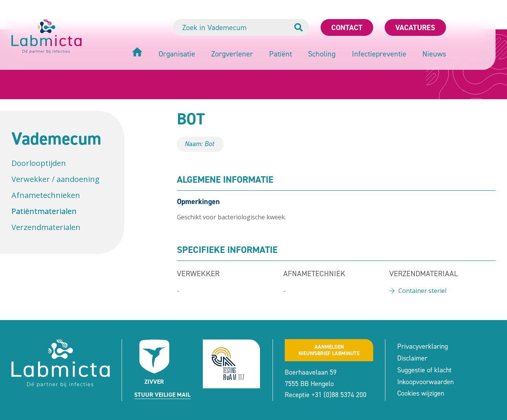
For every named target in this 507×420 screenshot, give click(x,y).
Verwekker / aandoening (55, 179)
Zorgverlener (232, 54)
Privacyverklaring (423, 346)
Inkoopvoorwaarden (425, 382)
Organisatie (177, 54)
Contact (347, 27)
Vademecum (56, 138)
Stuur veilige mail (162, 395)
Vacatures (415, 27)
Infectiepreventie (379, 54)
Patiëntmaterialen (44, 211)
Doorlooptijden (39, 163)
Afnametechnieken (46, 195)
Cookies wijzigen (421, 393)
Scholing (322, 54)
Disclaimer (412, 358)
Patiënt (281, 54)
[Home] (137, 53)
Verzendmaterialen (46, 227)
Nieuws (434, 54)
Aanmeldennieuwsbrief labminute (329, 350)
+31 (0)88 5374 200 (339, 395)
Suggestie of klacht (424, 370)
